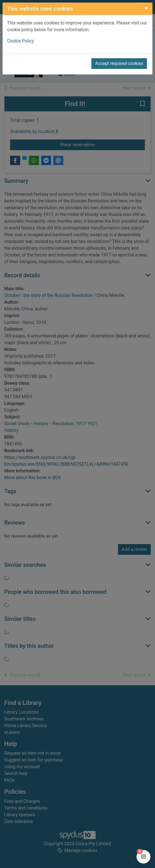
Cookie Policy (20, 41)
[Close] (146, 8)
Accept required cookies (119, 63)
